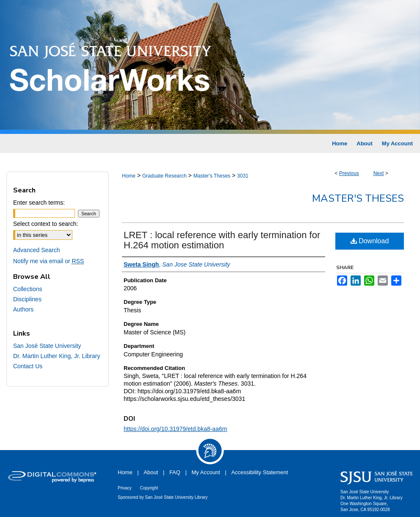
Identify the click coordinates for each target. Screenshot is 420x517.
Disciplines (27, 299)
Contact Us (28, 366)
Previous (349, 173)
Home (129, 176)
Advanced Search (37, 250)
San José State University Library (177, 497)
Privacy (125, 488)
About (151, 472)
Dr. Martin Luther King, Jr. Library (57, 356)
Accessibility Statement (260, 472)
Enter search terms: (39, 203)
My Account (206, 472)
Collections (28, 289)
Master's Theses (212, 176)
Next (379, 173)
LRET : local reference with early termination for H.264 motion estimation (222, 240)
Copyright (149, 488)
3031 (243, 176)
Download (370, 241)
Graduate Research (164, 176)
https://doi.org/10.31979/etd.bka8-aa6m (175, 429)
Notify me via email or (48, 261)
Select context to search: (46, 224)
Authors (23, 309)
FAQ (175, 472)
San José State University (47, 346)
